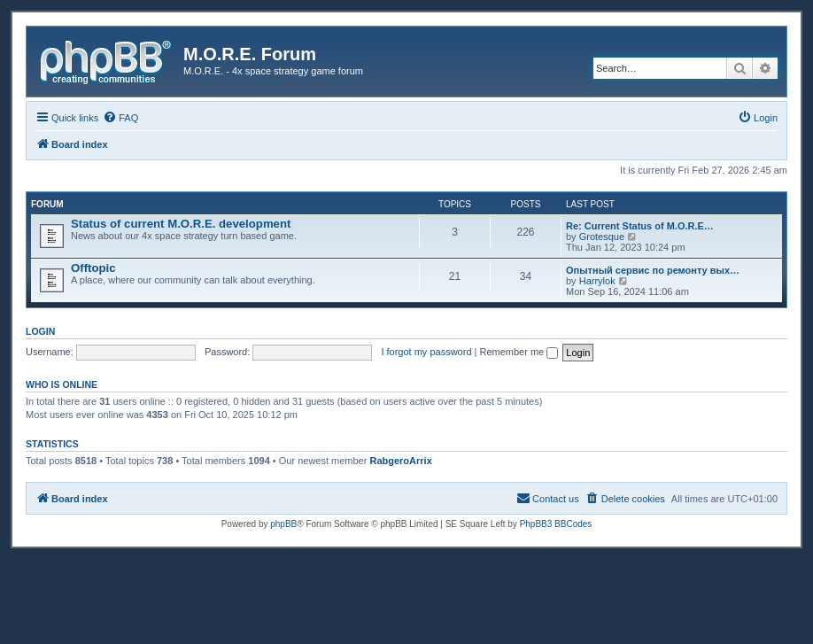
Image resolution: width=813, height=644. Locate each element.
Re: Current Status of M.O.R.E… (640, 226)
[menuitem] (120, 118)
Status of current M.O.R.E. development (181, 224)
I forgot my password (426, 352)
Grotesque (602, 237)
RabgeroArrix (400, 461)
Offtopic (93, 268)
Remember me (519, 352)
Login (40, 331)
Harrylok (597, 281)
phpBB (283, 524)
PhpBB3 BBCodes (556, 524)
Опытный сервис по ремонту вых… (653, 270)
